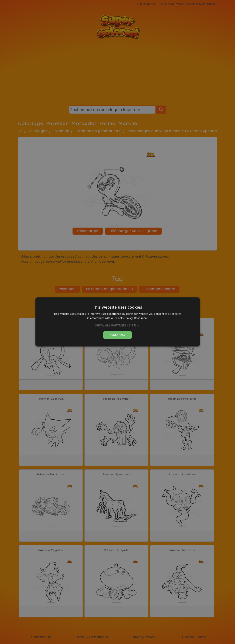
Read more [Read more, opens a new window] (141, 318)
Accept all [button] (118, 335)
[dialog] (118, 322)
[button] (117, 325)
